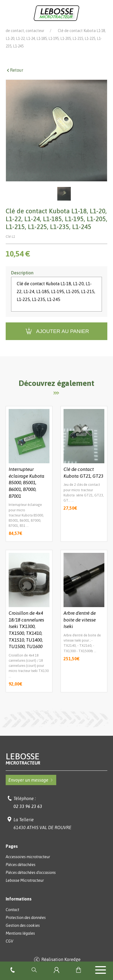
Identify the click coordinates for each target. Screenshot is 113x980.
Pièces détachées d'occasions (31, 880)
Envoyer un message (31, 788)
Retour (14, 78)
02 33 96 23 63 (28, 814)
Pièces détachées (72, 30)
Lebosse (57, 766)
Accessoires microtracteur (28, 864)
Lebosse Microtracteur (25, 30)
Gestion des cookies (23, 933)
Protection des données (26, 925)
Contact (12, 917)
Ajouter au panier (57, 339)
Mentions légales (20, 941)
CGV (9, 949)
